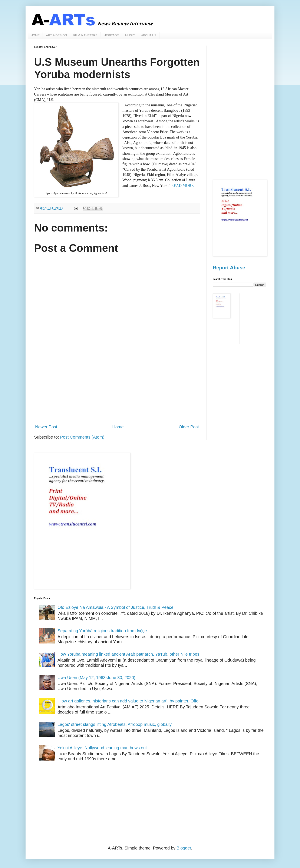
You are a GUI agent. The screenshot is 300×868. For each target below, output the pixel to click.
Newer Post (46, 427)
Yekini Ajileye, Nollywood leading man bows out (102, 748)
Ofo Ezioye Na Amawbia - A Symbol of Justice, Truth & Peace (116, 607)
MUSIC (130, 35)
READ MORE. (183, 186)
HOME (35, 35)
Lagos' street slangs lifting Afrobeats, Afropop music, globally (115, 724)
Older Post (189, 427)
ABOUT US (149, 35)
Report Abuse (229, 268)
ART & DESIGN (56, 35)
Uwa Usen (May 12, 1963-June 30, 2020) (96, 678)
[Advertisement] (117, 386)
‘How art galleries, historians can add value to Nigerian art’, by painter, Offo (128, 701)
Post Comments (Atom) (82, 437)
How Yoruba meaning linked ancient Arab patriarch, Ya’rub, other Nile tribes (128, 654)
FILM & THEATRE (85, 35)
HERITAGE (111, 35)
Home (118, 427)
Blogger (184, 848)
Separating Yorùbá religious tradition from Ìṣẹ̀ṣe (102, 631)
